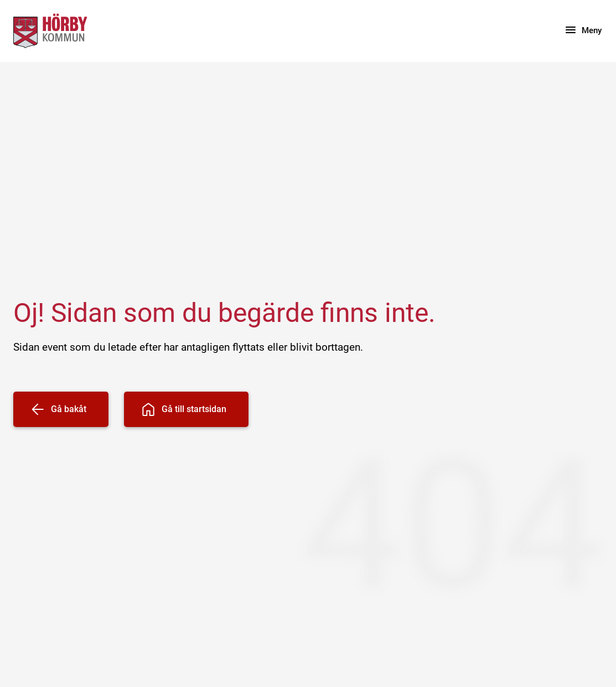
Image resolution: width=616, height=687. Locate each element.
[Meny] (583, 31)
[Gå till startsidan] (186, 409)
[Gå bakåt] (61, 409)
